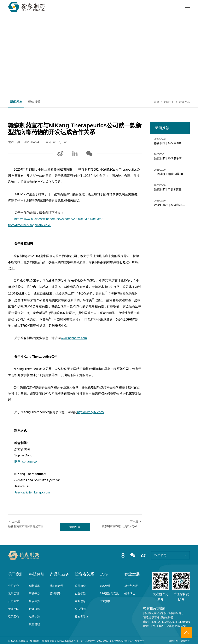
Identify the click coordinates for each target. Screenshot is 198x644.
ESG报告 (105, 601)
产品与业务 (60, 574)
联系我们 (14, 617)
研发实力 (34, 601)
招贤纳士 (130, 593)
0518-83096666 (180, 622)
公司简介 (14, 586)
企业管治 (80, 593)
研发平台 (34, 593)
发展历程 (14, 593)
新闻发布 (16, 102)
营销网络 (55, 593)
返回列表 (75, 527)
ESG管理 (105, 586)
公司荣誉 (14, 601)
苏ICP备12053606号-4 (66, 641)
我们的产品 (57, 586)
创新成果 (34, 586)
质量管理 (34, 624)
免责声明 (140, 641)
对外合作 (34, 609)
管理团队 (14, 609)
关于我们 (16, 574)
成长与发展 (131, 586)
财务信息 (80, 601)
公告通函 (80, 609)
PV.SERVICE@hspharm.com (169, 626)
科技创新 (37, 574)
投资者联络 (82, 617)
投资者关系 (84, 574)
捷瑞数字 (185, 641)
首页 (156, 102)
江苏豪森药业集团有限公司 (30, 641)
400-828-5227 (160, 622)
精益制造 (34, 617)
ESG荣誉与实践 (109, 593)
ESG (104, 574)
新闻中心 (169, 102)
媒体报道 (34, 102)
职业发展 (132, 574)
